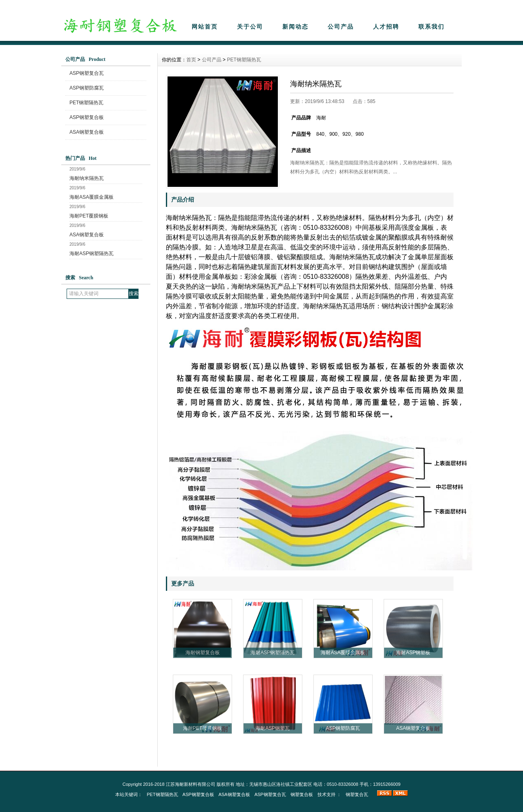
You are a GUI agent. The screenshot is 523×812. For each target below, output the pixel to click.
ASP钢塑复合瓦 (87, 73)
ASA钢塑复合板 (87, 132)
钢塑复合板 (302, 794)
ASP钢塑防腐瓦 (87, 88)
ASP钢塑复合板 (87, 117)
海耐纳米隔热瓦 (87, 178)
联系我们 (431, 27)
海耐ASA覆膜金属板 (92, 197)
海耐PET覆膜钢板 (89, 216)
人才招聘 (386, 27)
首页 (191, 60)
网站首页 (205, 27)
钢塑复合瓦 (357, 794)
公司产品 (341, 27)
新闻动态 (295, 27)
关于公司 (250, 27)
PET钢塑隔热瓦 (86, 103)
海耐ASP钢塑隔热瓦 (92, 253)
